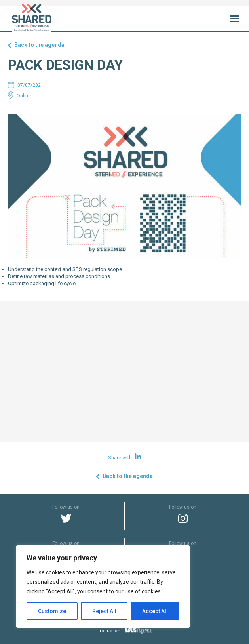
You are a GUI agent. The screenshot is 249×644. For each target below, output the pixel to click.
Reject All (104, 611)
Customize (52, 611)
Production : (124, 631)
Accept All (155, 611)
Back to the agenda (39, 45)
